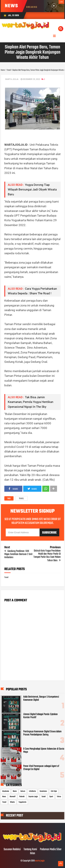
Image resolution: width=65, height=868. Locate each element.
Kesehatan (43, 791)
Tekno (59, 797)
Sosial (44, 797)
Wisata (12, 802)
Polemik (22, 797)
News (4, 797)
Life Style (54, 791)
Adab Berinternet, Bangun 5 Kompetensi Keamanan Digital (41, 698)
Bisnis (15, 791)
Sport (51, 797)
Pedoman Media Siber (51, 850)
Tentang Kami (30, 850)
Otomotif (13, 797)
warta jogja (40, 861)
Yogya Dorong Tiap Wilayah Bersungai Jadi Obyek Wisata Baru (32, 189)
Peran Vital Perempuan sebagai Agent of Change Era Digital (41, 768)
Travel (21, 499)
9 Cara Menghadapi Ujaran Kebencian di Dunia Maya (44, 750)
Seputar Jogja (33, 797)
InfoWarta (32, 791)
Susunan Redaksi (12, 850)
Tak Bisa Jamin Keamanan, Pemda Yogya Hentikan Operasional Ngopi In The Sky (31, 402)
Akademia (6, 791)
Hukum (23, 791)
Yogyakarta (22, 802)
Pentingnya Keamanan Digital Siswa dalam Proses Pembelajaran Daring (42, 733)
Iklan (32, 853)
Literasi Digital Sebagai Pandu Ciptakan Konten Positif (40, 716)
